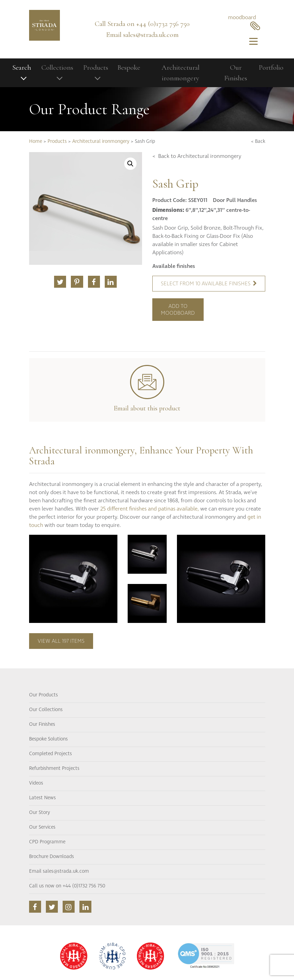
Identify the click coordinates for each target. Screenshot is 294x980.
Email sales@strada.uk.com (59, 871)
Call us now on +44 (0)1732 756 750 (67, 886)
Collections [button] (57, 67)
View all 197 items (61, 641)
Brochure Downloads (52, 857)
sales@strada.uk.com (151, 35)
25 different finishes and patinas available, (150, 509)
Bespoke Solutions (48, 739)
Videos (36, 783)
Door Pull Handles (235, 200)
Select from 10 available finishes (209, 284)
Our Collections (46, 710)
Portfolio (271, 67)
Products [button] (96, 67)
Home (36, 141)
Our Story (40, 813)
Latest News (42, 798)
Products (57, 141)
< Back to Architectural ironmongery (197, 156)
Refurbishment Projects (54, 768)
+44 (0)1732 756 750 (163, 24)
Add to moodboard (178, 310)
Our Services (42, 827)
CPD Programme (47, 842)
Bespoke (129, 67)
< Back (258, 141)
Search (22, 67)
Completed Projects (50, 754)
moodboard (244, 22)
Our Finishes (236, 73)
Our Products (43, 695)
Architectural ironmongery (181, 73)
